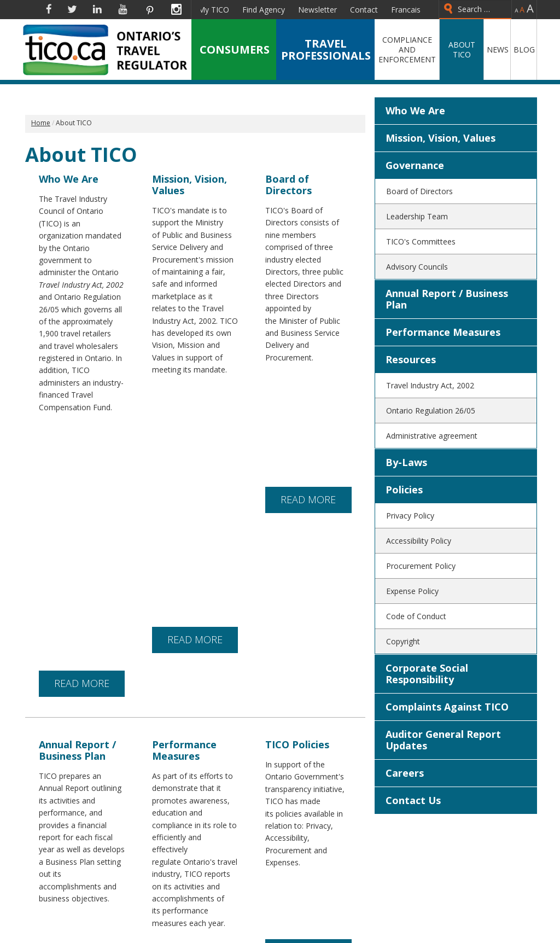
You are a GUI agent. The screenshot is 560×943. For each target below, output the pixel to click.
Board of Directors (419, 191)
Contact (364, 10)
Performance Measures (443, 332)
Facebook (49, 9)
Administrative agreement (432, 436)
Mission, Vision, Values (441, 138)
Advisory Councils (417, 267)
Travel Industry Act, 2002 (430, 385)
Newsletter (317, 10)
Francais (406, 10)
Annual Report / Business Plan (447, 299)
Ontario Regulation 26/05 (431, 411)
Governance (415, 165)
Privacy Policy (410, 516)
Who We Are (415, 110)
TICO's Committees (421, 241)
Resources (411, 359)
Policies (404, 490)
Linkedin (97, 9)
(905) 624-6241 (322, 928)
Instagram (176, 9)
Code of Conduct (416, 616)
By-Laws (406, 462)
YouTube (123, 9)
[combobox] (475, 10)
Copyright (403, 641)
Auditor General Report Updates (443, 740)
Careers (405, 773)
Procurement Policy (421, 566)
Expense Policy (412, 591)
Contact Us (413, 800)
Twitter (72, 9)
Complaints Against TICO (447, 707)
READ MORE (82, 443)
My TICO (214, 10)
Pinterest (149, 9)
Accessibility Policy (419, 541)
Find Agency (264, 10)
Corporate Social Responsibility (427, 674)
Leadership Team (417, 216)
